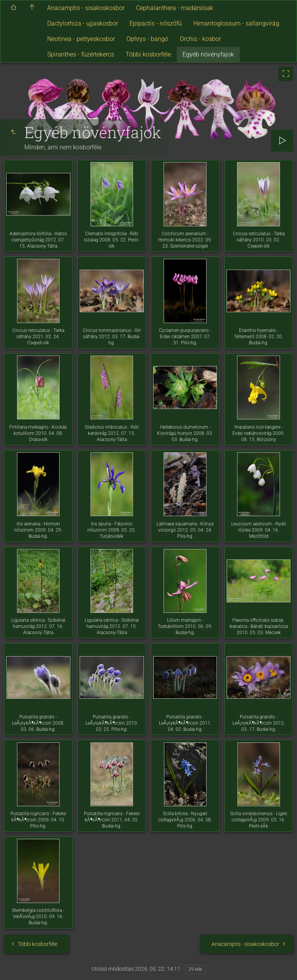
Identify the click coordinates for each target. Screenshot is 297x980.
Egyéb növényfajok (208, 54)
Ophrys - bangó (147, 39)
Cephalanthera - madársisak (175, 8)
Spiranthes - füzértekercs (81, 54)
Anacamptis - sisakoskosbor (86, 8)
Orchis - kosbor (200, 39)
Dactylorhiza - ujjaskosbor (83, 23)
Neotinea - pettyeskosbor (81, 39)
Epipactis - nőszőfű (156, 23)
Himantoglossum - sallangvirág (236, 23)
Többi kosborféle (148, 54)
